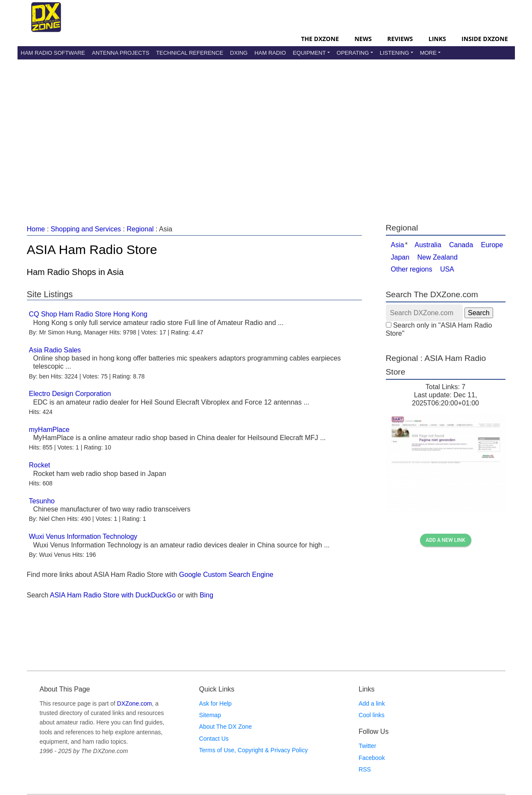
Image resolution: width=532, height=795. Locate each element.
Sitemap (210, 715)
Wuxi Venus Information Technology (83, 536)
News (363, 39)
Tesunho (42, 501)
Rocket (40, 465)
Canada (461, 245)
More (428, 53)
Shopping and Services (86, 229)
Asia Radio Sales (55, 350)
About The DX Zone (225, 727)
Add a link (372, 703)
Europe (492, 245)
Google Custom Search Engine (226, 575)
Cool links (372, 715)
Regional (140, 229)
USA (447, 269)
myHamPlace (49, 430)
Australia (428, 245)
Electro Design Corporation (70, 394)
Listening (395, 53)
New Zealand (438, 257)
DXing (239, 53)
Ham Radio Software (53, 53)
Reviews (400, 39)
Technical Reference (190, 53)
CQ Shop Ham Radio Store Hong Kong (88, 314)
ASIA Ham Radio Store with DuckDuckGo (113, 595)
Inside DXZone (485, 39)
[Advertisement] (266, 132)
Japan (400, 257)
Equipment (309, 53)
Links (437, 39)
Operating (353, 53)
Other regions (412, 269)
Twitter (367, 746)
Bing (206, 595)
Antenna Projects (121, 53)
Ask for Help (215, 703)
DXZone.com (135, 703)
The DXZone (320, 39)
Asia (398, 245)
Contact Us (214, 739)
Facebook (372, 758)
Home (36, 229)
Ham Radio (270, 53)
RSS (365, 769)
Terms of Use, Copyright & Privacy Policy (253, 750)
